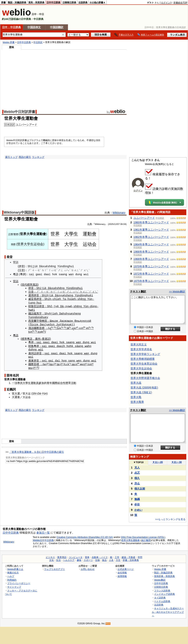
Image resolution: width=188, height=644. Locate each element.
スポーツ (88, 560)
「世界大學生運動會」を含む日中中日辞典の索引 (37, 451)
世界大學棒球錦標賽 (143, 359)
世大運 (16, 392)
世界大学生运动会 (30, 244)
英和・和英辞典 (36, 2)
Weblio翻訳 (160, 580)
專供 (20, 382)
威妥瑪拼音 (35, 299)
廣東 (31, 359)
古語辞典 (83, 2)
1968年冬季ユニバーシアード (151, 259)
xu (39, 331)
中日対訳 (38, 42)
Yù (76, 295)
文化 (51, 560)
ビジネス (50, 557)
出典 (90, 224)
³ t (56, 327)
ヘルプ (11, 576)
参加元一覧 (43, 533)
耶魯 (31, 306)
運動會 (90, 234)
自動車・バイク (100, 557)
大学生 (71, 244)
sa (73, 363)
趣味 (79, 560)
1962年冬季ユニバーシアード (151, 237)
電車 (87, 557)
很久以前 (140, 489)
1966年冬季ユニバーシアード (151, 252)
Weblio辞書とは (15, 569)
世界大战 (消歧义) (141, 392)
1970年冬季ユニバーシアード (151, 266)
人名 (111, 560)
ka (51, 363)
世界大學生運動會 (131, 540)
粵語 (16, 274)
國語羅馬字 (35, 313)
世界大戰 (136, 397)
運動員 (35, 382)
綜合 (60, 382)
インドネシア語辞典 (164, 594)
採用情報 (122, 576)
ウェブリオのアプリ (55, 569)
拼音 (21, 266)
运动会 (90, 244)
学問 (140, 557)
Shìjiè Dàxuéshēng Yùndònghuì (51, 266)
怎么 (137, 483)
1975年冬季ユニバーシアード (151, 281)
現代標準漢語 (30, 284)
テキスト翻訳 (138, 291)
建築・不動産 (128, 557)
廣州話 (32, 352)
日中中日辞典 (53, 2)
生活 (58, 560)
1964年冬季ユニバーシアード (151, 244)
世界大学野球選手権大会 (145, 378)
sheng (69, 295)
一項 (15, 382)
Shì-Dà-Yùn (40, 392)
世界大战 (136, 383)
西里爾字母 (35, 320)
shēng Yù (80, 306)
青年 (49, 382)
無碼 (137, 499)
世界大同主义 (139, 344)
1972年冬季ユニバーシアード (151, 274)
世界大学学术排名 (141, 349)
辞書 (3, 2)
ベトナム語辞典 (162, 601)
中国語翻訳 (57, 27)
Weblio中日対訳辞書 (19, 112)
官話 (16, 262)
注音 (21, 270)
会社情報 (122, 573)
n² (85, 363)
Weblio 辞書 (9, 42)
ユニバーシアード (26, 125)
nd (80, 295)
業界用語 (62, 557)
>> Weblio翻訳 (177, 292)
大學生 (71, 234)
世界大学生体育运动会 (144, 364)
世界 (55, 234)
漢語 (31, 327)
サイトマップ (14, 587)
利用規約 (12, 580)
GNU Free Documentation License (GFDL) (143, 537)
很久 (137, 478)
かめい (138, 510)
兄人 (137, 468)
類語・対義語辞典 (17, 2)
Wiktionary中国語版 (19, 212)
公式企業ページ (126, 569)
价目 (137, 504)
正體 (11, 234)
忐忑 (137, 473)
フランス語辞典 (162, 591)
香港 (45, 338)
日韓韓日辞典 (69, 2)
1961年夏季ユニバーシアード (151, 230)
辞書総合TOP (180, 3)
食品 (104, 560)
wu (30, 367)
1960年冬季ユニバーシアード (151, 222)
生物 (97, 560)
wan (71, 274)
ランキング (38, 157)
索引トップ (11, 157)
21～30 (177, 462)
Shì (44, 295)
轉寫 (44, 320)
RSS (108, 624)
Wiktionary (119, 213)
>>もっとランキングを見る (170, 519)
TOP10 (138, 462)
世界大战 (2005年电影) (144, 388)
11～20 (158, 462)
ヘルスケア (69, 560)
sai (32, 274)
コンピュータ (76, 557)
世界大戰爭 (137, 402)
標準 (24, 338)
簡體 (13, 244)
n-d (89, 306)
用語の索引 (25, 157)
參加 (41, 382)
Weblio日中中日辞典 (43, 540)
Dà (57, 295)
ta (58, 363)
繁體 (16, 234)
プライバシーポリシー (19, 583)
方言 (118, 560)
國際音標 (39, 327)
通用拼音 (34, 295)
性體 (65, 382)
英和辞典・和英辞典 (164, 576)
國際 (55, 382)
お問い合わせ (88, 569)
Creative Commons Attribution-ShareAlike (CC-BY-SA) (85, 537)
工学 (117, 557)
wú (40, 349)
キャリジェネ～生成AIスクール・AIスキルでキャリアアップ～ (168, 612)
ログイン (166, 3)
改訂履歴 (146, 540)
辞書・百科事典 (131, 560)
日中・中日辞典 (11, 27)
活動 (74, 382)
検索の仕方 (13, 573)
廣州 (38, 338)
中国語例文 (34, 27)
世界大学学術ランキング (145, 354)
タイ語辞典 (160, 598)
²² (62, 363)
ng (84, 299)
